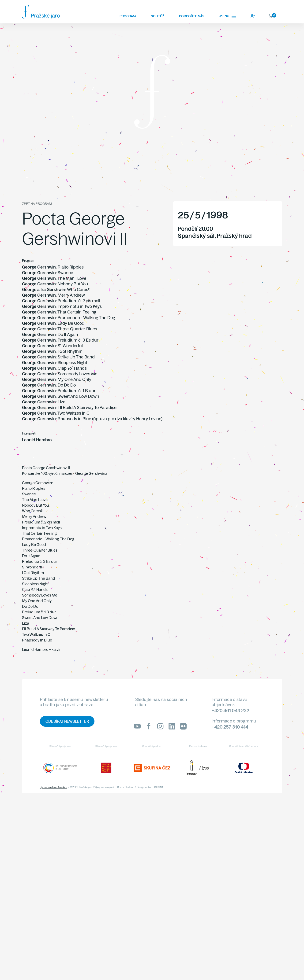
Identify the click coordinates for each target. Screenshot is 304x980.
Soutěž (158, 16)
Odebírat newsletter (67, 721)
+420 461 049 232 (230, 710)
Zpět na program (37, 204)
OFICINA (159, 787)
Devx (120, 787)
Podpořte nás (192, 16)
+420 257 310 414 (230, 727)
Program (128, 16)
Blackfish (129, 787)
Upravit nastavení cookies (54, 787)
